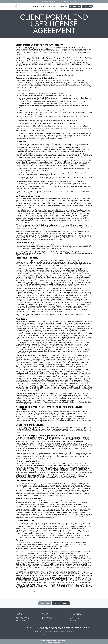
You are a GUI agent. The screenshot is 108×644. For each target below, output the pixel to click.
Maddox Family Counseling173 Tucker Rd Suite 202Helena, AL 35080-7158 (22, 619)
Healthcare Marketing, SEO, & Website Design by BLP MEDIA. (54, 641)
